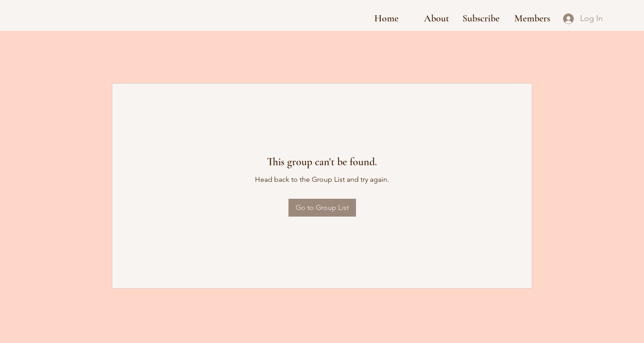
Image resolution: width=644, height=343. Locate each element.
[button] (481, 19)
